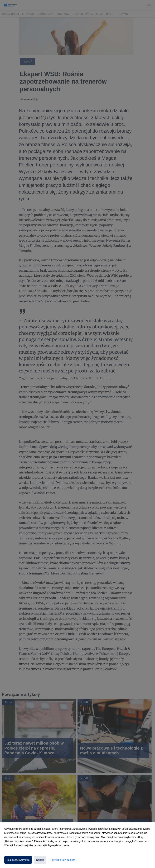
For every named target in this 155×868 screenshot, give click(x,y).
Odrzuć (40, 860)
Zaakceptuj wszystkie (18, 860)
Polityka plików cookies (63, 860)
